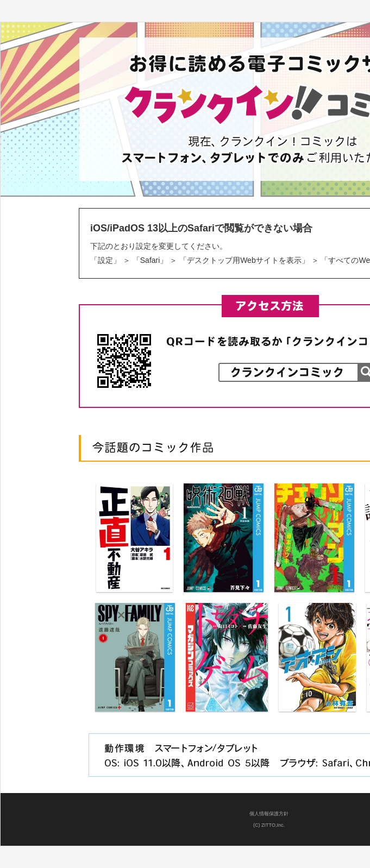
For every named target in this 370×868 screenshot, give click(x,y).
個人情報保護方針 (269, 814)
